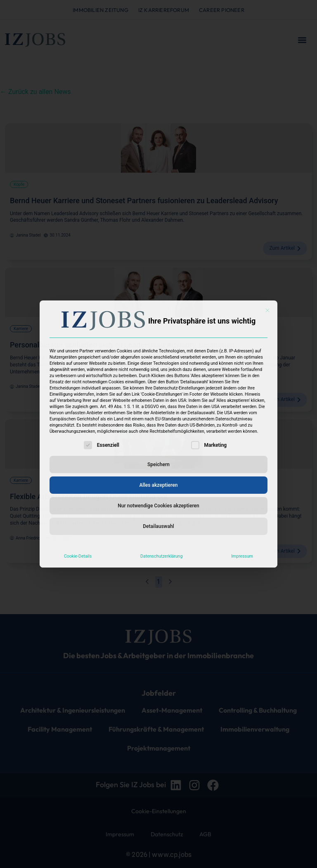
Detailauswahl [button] (158, 526)
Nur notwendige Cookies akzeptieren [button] (158, 506)
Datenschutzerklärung (161, 556)
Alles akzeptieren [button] (159, 485)
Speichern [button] (158, 464)
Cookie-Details (78, 556)
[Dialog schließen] (267, 310)
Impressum (242, 556)
